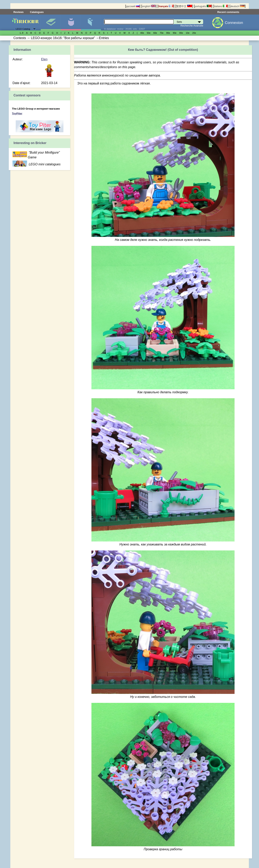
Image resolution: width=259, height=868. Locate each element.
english (149, 6)
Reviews (19, 12)
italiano (221, 6)
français (166, 6)
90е (175, 33)
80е (168, 33)
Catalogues (37, 12)
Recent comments (228, 12)
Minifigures (71, 23)
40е (142, 33)
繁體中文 (184, 6)
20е (194, 33)
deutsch (238, 6)
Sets (51, 23)
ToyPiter (17, 113)
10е (188, 33)
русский (133, 6)
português (203, 6)
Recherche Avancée (192, 26)
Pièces (91, 23)
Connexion (234, 23)
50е (149, 33)
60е (155, 33)
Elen (44, 59)
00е (181, 33)
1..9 (22, 33)
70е (162, 33)
